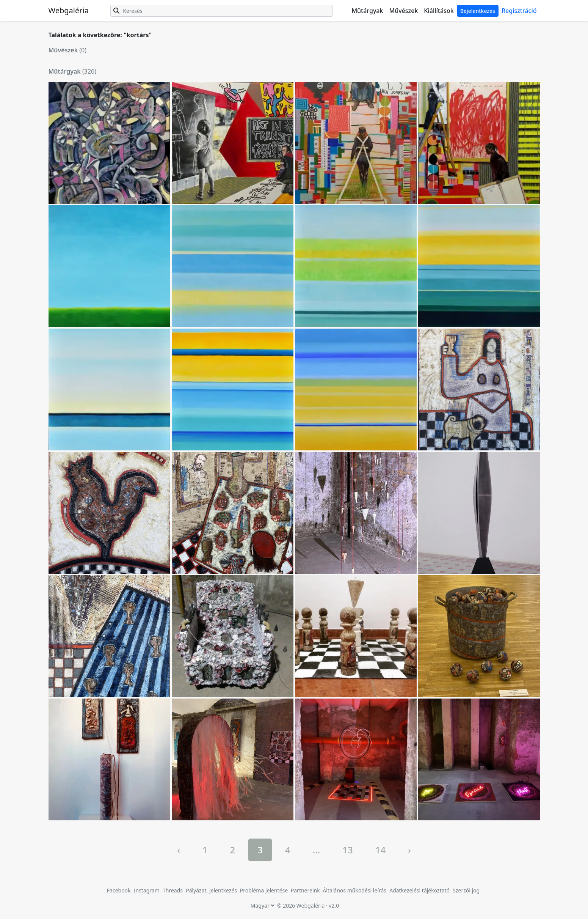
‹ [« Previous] (179, 850)
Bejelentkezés (478, 11)
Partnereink (306, 890)
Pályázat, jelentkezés (212, 890)
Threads (173, 890)
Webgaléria (69, 10)
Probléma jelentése (265, 890)
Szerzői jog (466, 890)
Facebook (119, 890)
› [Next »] (409, 850)
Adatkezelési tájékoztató (419, 890)
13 (347, 850)
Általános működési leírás (354, 890)
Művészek (403, 11)
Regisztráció (519, 11)
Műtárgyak (367, 11)
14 (380, 850)
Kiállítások (439, 11)
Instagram (147, 890)
